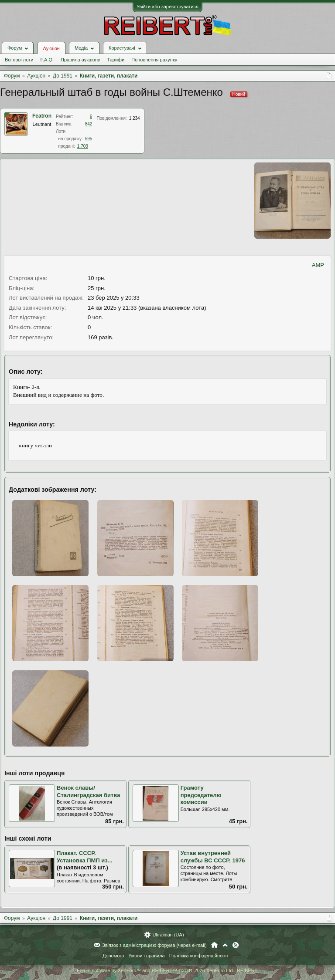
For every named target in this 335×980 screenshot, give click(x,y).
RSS (236, 945)
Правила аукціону (80, 60)
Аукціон (51, 48)
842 (89, 124)
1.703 (83, 146)
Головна (214, 945)
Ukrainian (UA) (168, 935)
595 (89, 139)
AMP (318, 265)
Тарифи (116, 60)
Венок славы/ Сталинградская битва (88, 791)
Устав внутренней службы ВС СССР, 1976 (213, 857)
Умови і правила (146, 956)
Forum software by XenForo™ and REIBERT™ (167, 970)
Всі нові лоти (19, 60)
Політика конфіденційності (199, 956)
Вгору (225, 945)
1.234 (135, 118)
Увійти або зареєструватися (167, 7)
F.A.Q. (47, 60)
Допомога (113, 956)
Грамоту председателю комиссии (201, 795)
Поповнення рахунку (154, 60)
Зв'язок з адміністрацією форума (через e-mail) (154, 945)
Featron (42, 116)
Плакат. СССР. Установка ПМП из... (85, 857)
